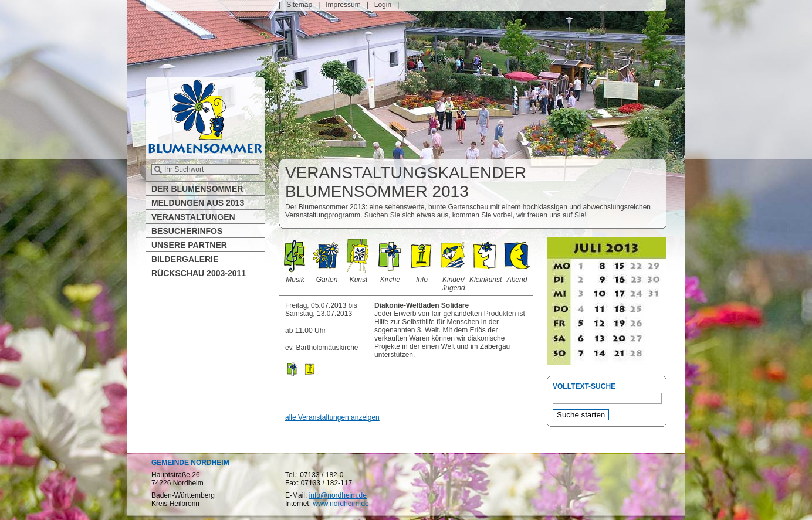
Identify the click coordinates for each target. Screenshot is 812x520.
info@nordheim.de (338, 495)
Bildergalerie (185, 259)
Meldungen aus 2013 (198, 203)
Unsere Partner (189, 245)
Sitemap (299, 5)
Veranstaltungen (193, 217)
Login (383, 5)
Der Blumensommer (197, 189)
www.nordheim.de (341, 504)
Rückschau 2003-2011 (199, 273)
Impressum (343, 5)
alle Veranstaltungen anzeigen (332, 417)
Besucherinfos (187, 231)
